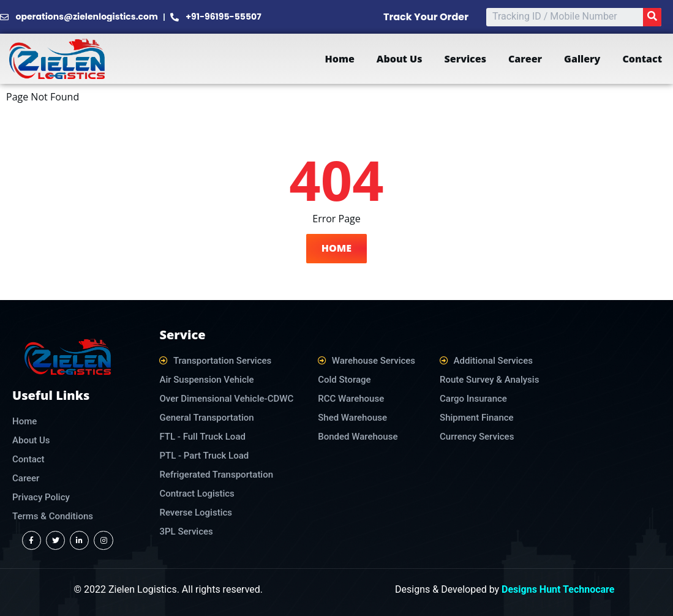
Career (525, 59)
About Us (400, 59)
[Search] (652, 17)
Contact (642, 59)
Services (465, 59)
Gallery (582, 59)
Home (339, 59)
